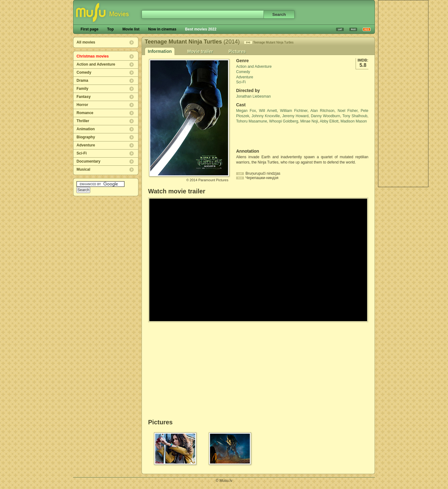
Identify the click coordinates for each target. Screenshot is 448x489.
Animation (86, 129)
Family (82, 89)
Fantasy (84, 97)
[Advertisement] (403, 94)
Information (160, 51)
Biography (86, 137)
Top (110, 29)
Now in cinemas (162, 29)
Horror (82, 105)
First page (89, 29)
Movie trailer (200, 51)
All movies (86, 42)
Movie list (131, 29)
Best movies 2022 (201, 29)
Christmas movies (93, 56)
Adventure (86, 145)
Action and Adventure (96, 64)
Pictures (237, 51)
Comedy (84, 72)
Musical (83, 169)
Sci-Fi (82, 153)
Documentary (89, 161)
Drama (82, 81)
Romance (85, 113)
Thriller (83, 121)
